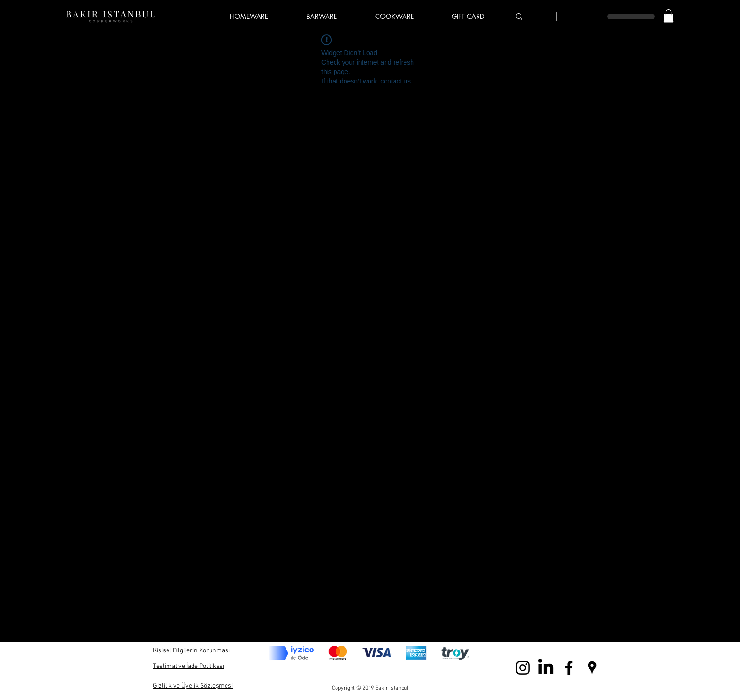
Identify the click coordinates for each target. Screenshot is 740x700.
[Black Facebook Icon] (569, 668)
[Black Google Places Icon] (592, 668)
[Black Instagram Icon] (523, 668)
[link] (669, 16)
